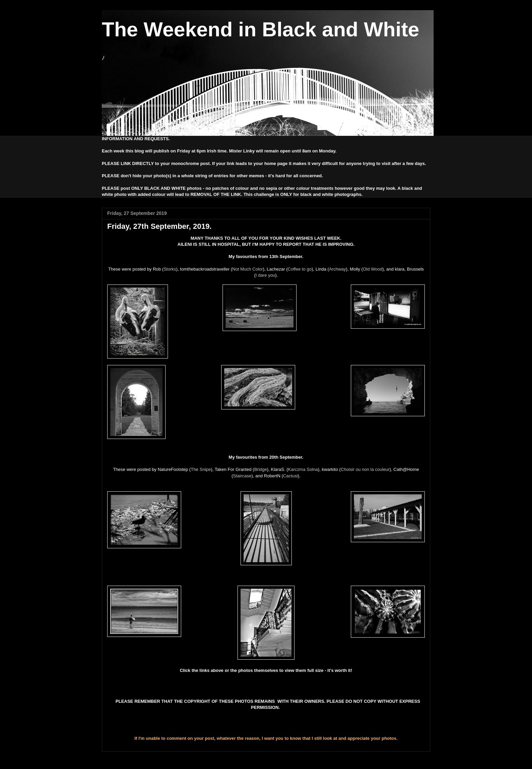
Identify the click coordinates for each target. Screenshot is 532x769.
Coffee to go (300, 269)
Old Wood (373, 269)
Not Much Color (248, 269)
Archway (338, 269)
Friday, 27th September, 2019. (159, 226)
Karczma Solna (303, 469)
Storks (170, 269)
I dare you (265, 275)
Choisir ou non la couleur (365, 469)
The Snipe (201, 469)
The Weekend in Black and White (261, 29)
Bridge (261, 469)
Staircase (242, 476)
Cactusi (290, 476)
